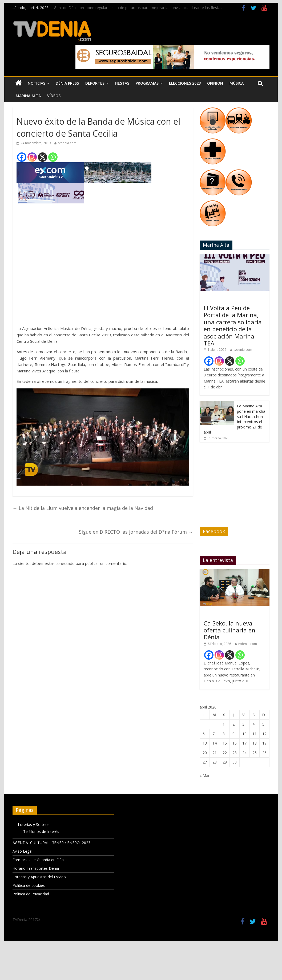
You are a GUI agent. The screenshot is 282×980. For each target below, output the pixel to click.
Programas (147, 83)
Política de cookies (29, 885)
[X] (43, 157)
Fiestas (122, 83)
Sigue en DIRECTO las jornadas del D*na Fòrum (136, 532)
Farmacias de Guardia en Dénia (40, 860)
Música (237, 83)
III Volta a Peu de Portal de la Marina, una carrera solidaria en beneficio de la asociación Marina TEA (233, 325)
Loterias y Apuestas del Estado (39, 877)
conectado (65, 563)
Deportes (95, 83)
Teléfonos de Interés (41, 831)
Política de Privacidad (31, 894)
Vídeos (54, 96)
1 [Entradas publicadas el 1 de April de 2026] (224, 724)
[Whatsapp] (53, 157)
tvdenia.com (67, 143)
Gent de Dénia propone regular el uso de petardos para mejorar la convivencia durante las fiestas (138, 8)
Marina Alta (28, 96)
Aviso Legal (22, 851)
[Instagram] (32, 157)
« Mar (205, 775)
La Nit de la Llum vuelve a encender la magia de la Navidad (83, 508)
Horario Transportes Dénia (36, 868)
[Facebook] (22, 157)
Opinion (215, 83)
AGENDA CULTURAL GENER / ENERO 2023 (51, 843)
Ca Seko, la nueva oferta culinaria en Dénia (229, 630)
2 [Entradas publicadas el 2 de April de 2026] (233, 724)
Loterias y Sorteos (34, 824)
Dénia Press (67, 83)
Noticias (37, 83)
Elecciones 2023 (185, 83)
